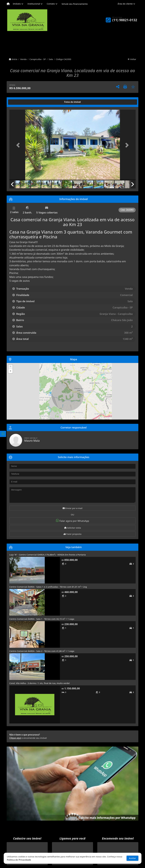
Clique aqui (15, 738)
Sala (51, 59)
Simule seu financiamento (75, 4)
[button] (19, 145)
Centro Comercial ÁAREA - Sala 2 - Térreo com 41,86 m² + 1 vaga (42, 651)
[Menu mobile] (8, 4)
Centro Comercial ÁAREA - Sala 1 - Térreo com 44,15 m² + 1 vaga (42, 619)
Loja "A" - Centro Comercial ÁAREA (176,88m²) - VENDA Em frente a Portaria (48, 555)
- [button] (10, 371)
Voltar (132, 59)
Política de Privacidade (19, 860)
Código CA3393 (64, 59)
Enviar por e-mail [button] (72, 508)
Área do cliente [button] (125, 4)
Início (13, 59)
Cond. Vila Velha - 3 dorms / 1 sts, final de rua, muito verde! (40, 683)
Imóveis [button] (17, 4)
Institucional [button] (34, 4)
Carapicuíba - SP (38, 59)
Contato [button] (51, 4)
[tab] (18, 102)
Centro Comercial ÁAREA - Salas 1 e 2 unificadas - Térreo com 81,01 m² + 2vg (48, 587)
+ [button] (11, 367)
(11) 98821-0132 (125, 20)
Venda (23, 59)
